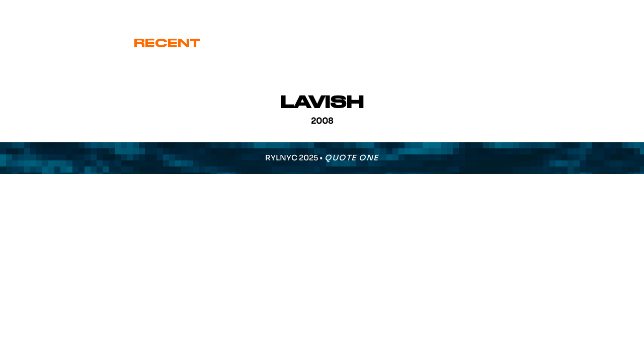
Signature (375, 43)
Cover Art (264, 43)
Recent (167, 43)
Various (474, 43)
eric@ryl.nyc (48, 11)
